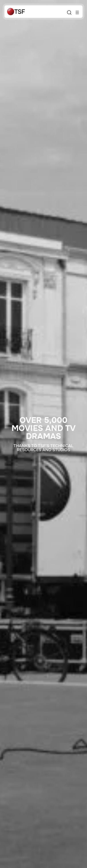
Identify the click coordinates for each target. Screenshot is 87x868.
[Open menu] (77, 12)
